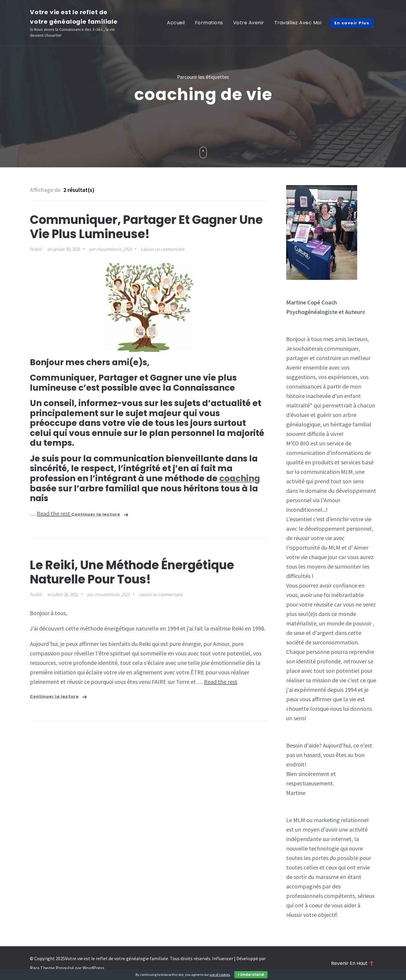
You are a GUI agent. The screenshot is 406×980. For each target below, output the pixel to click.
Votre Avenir (249, 23)
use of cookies (220, 975)
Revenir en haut (352, 963)
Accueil (176, 23)
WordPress (94, 968)
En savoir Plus (352, 23)
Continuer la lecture (96, 514)
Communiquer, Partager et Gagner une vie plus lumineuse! (146, 227)
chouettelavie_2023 (114, 249)
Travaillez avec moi (298, 23)
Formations (209, 23)
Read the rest (54, 513)
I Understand (251, 975)
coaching (240, 478)
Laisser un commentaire (163, 249)
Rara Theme (42, 968)
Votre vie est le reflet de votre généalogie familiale (117, 958)
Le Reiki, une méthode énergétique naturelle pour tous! (132, 572)
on (64, 249)
